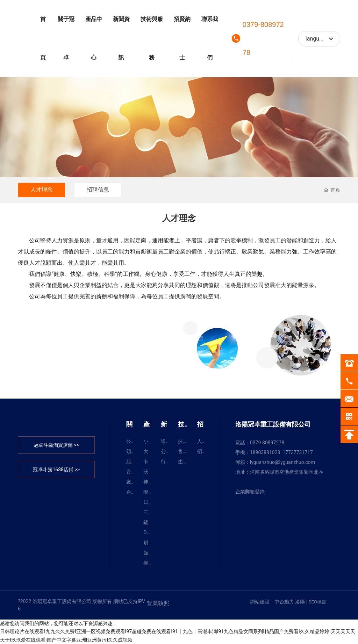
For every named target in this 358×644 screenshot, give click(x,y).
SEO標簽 (317, 602)
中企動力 (284, 602)
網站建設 (260, 602)
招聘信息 (98, 190)
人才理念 (42, 190)
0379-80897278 (263, 38)
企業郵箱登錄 (250, 492)
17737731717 (298, 452)
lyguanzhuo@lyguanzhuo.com (282, 462)
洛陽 (300, 602)
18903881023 (265, 452)
